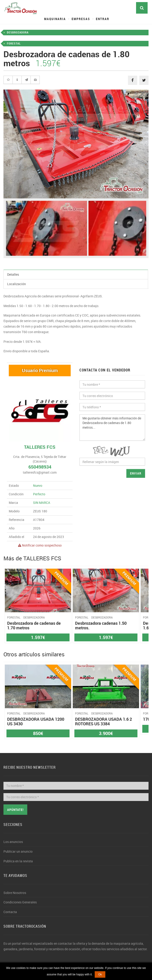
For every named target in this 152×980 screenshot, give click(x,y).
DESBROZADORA (18, 32)
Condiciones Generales (20, 902)
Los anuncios (13, 842)
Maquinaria (55, 19)
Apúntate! (15, 810)
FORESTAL (14, 43)
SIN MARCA (42, 503)
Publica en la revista (18, 861)
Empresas (81, 19)
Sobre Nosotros (15, 893)
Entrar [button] (103, 19)
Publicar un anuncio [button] (18, 851)
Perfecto (39, 494)
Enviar (136, 473)
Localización (17, 284)
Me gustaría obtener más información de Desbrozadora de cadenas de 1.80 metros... (112, 427)
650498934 (40, 467)
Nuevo (38, 486)
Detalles (13, 274)
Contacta (10, 912)
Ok (100, 974)
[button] (8, 80)
